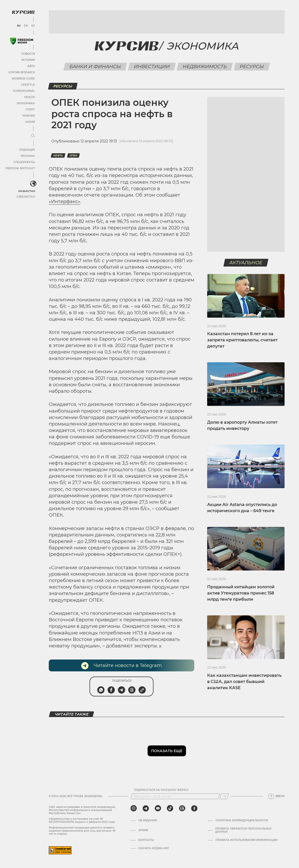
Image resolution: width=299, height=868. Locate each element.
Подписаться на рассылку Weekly (161, 790)
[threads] (182, 808)
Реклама (28, 156)
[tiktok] (170, 808)
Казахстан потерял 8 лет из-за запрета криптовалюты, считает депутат (242, 340)
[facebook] (194, 808)
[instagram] (134, 808)
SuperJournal (24, 91)
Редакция (27, 150)
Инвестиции (152, 67)
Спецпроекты (24, 162)
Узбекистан (26, 197)
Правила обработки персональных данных (243, 830)
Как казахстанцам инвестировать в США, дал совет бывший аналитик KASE (244, 682)
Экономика (26, 103)
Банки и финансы (95, 67)
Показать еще (167, 751)
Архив (30, 122)
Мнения (29, 116)
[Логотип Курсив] (23, 12)
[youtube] (158, 808)
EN (26, 26)
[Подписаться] (224, 796)
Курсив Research (22, 72)
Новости (28, 54)
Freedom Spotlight (20, 168)
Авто (31, 66)
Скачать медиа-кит (154, 848)
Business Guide (23, 79)
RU (19, 26)
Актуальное (246, 263)
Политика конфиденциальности (242, 821)
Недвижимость (205, 67)
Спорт (30, 110)
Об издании (148, 821)
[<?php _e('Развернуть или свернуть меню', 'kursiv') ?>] (33, 184)
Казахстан (26, 191)
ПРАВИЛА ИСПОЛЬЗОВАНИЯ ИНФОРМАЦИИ (246, 840)
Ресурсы (252, 67)
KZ (33, 26)
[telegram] (146, 808)
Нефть (58, 155)
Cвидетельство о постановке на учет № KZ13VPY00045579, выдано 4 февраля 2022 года (82, 820)
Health (30, 97)
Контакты (146, 840)
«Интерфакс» (64, 202)
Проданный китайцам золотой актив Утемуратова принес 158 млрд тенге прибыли (241, 593)
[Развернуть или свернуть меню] (33, 136)
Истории (28, 60)
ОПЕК (73, 155)
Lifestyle (28, 85)
